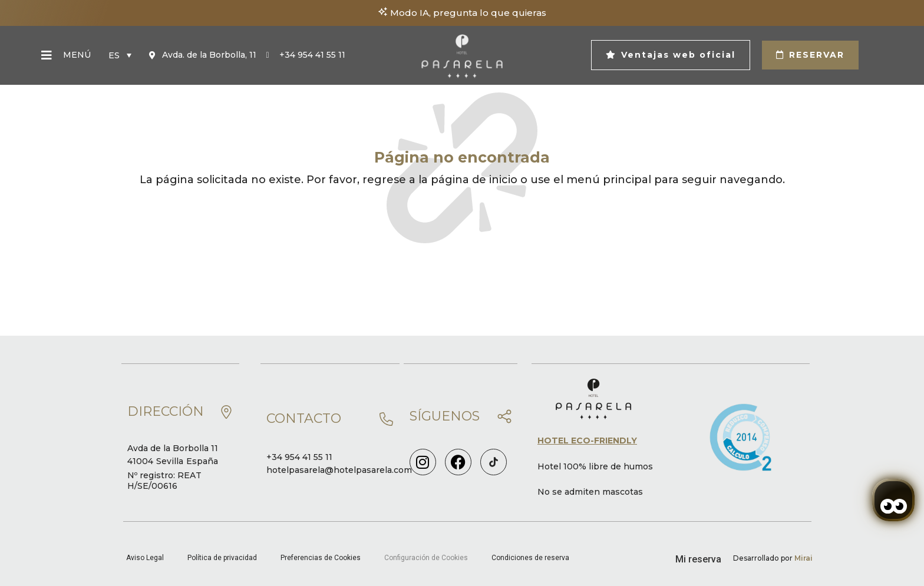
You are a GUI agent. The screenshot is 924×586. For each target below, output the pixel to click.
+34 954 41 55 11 (299, 457)
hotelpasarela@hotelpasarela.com (339, 470)
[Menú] (47, 55)
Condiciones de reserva (530, 558)
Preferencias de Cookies (321, 558)
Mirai (803, 558)
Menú (77, 55)
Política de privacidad (222, 558)
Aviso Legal (145, 558)
